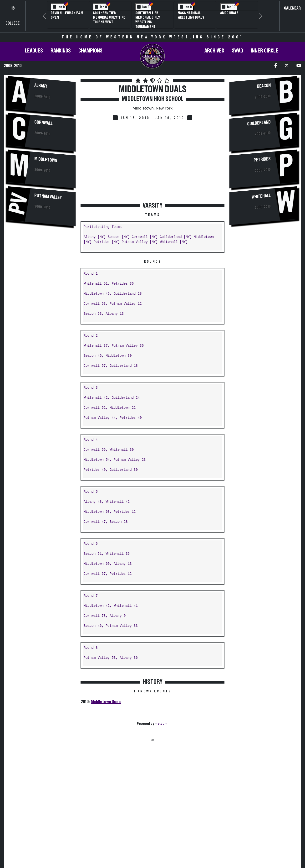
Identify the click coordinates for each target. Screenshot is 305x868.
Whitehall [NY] (174, 242)
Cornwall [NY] (145, 237)
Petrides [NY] (107, 242)
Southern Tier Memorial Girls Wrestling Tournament (148, 20)
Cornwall (43, 123)
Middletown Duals (106, 702)
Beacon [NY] (119, 237)
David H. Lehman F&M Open (67, 15)
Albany (41, 86)
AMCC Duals (229, 13)
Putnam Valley (48, 197)
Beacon (90, 314)
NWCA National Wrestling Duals (191, 15)
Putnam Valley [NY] (140, 242)
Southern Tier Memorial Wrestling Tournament (109, 17)
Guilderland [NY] (176, 237)
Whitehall (93, 284)
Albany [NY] (95, 237)
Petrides (120, 284)
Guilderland (125, 294)
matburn (161, 724)
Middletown (46, 160)
